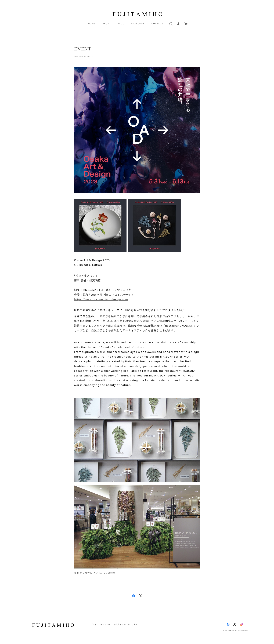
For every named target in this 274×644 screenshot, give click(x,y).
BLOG (121, 24)
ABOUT (107, 24)
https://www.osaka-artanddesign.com (101, 299)
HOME (92, 24)
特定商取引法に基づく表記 (126, 624)
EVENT (83, 49)
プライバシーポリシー (101, 624)
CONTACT (157, 24)
